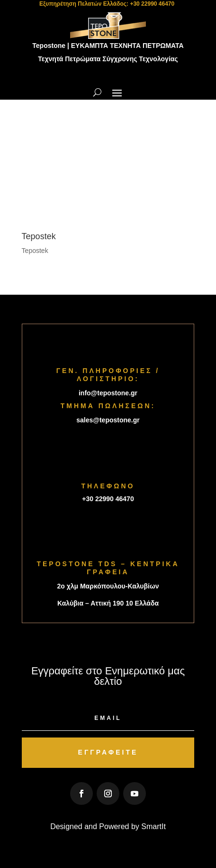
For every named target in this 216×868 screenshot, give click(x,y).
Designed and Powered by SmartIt (108, 826)
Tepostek (35, 251)
